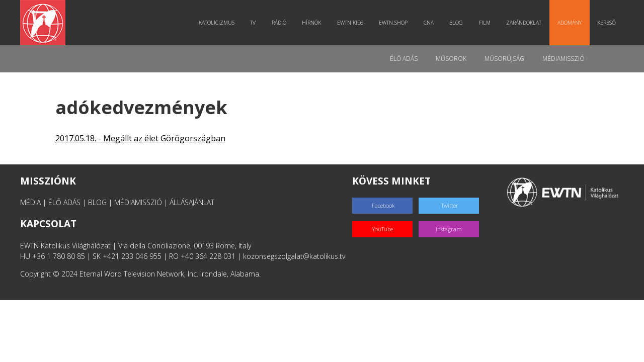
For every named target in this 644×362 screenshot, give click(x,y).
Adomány (570, 23)
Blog (456, 23)
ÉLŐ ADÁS (64, 202)
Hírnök (311, 23)
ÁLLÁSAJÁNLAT (192, 202)
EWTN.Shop (393, 23)
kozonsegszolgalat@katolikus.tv (294, 256)
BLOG (97, 202)
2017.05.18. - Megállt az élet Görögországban (140, 138)
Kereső (607, 23)
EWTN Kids (350, 23)
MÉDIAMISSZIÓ (138, 202)
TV (253, 23)
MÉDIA (30, 202)
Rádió (279, 23)
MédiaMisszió (563, 59)
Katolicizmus (217, 23)
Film (485, 23)
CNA (429, 23)
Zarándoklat (524, 23)
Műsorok (451, 59)
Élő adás (404, 59)
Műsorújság (504, 59)
